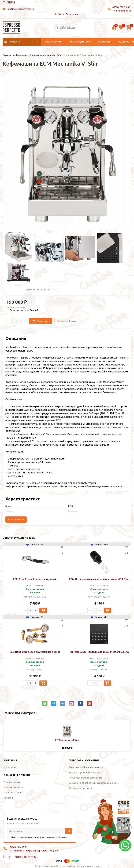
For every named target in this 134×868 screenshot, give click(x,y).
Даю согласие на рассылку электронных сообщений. (39, 837)
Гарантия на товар (13, 792)
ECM (59, 55)
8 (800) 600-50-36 (121, 7)
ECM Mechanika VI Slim (67, 740)
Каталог (15, 42)
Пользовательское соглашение (85, 778)
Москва (11, 2)
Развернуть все (16, 519)
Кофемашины (20, 55)
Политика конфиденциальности (86, 767)
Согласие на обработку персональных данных (94, 783)
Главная (7, 55)
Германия (73, 511)
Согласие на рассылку (80, 788)
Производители (79, 42)
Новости (104, 42)
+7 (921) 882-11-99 (122, 11)
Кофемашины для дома (42, 55)
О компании (53, 42)
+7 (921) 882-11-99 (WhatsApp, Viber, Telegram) (34, 851)
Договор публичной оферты (84, 772)
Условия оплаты (12, 782)
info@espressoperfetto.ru (20, 9)
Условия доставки (13, 787)
